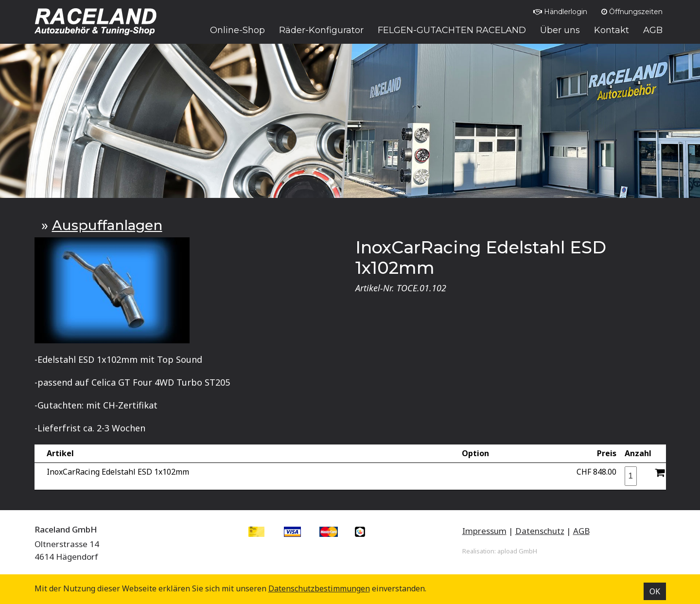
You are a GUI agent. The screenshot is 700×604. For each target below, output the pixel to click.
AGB (581, 531)
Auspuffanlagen (107, 225)
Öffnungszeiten (632, 12)
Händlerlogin (560, 12)
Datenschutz (540, 531)
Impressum (484, 531)
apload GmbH (517, 551)
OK (655, 591)
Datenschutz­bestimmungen (319, 588)
